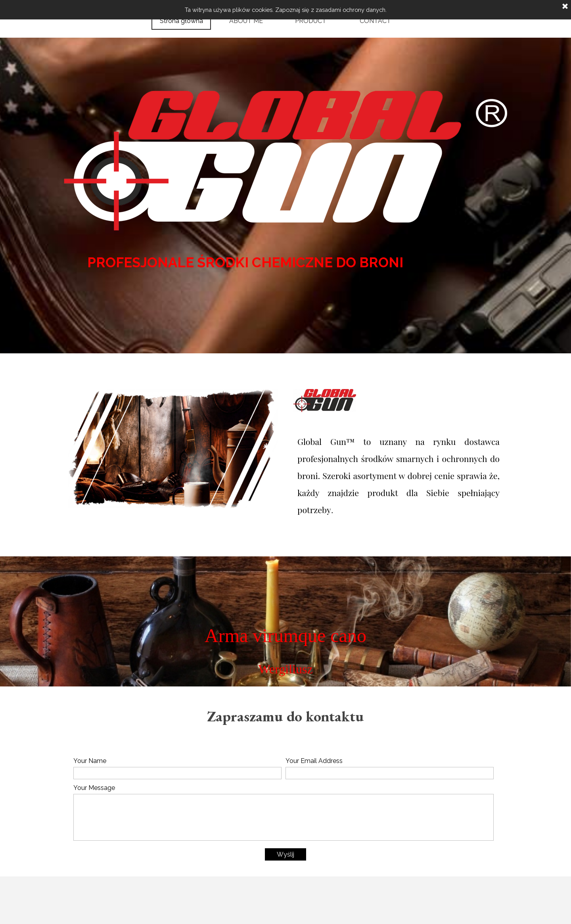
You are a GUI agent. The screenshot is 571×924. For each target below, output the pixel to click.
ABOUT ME (246, 21)
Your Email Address (314, 761)
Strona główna (181, 21)
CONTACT (375, 21)
